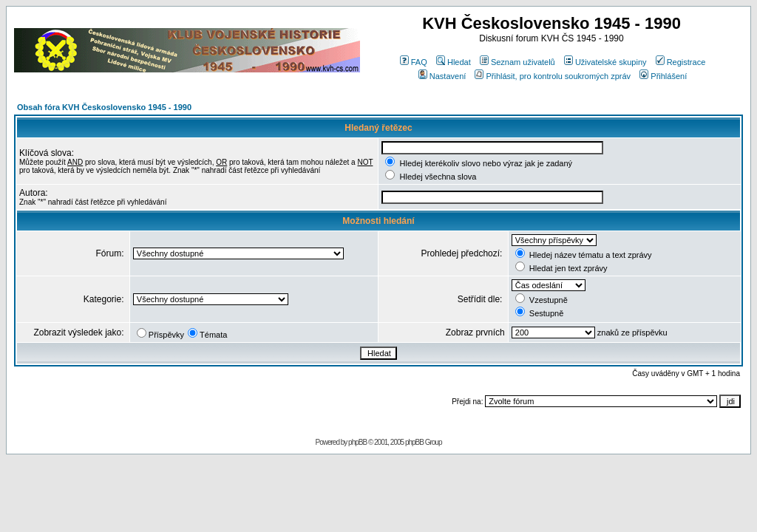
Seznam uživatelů (517, 62)
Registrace (681, 62)
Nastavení (442, 76)
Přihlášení (663, 76)
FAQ (414, 62)
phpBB (357, 442)
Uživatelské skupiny (605, 62)
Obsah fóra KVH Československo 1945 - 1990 (104, 107)
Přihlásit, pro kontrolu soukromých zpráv (553, 76)
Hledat (454, 62)
